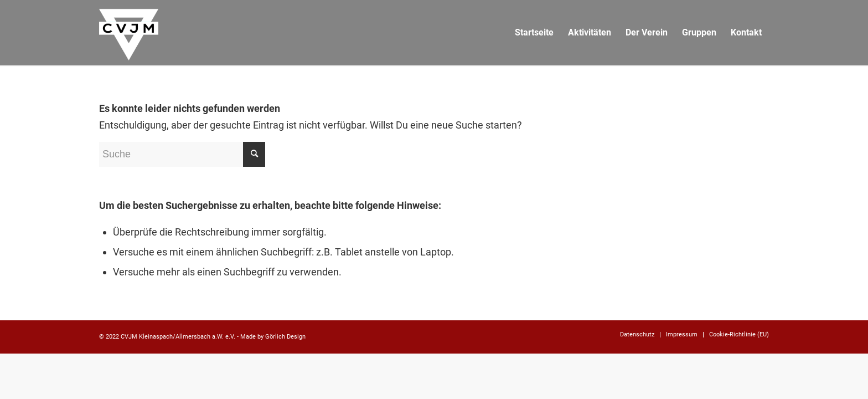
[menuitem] (534, 33)
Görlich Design (285, 337)
